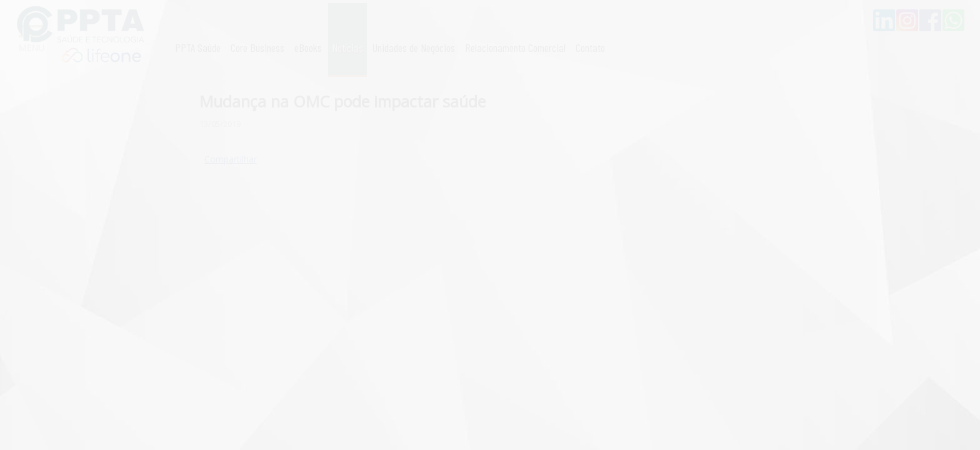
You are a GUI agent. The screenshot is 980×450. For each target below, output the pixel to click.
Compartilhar (231, 159)
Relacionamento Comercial (515, 47)
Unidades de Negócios (414, 47)
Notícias (347, 47)
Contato (590, 47)
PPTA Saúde (198, 47)
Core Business (257, 47)
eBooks (308, 47)
